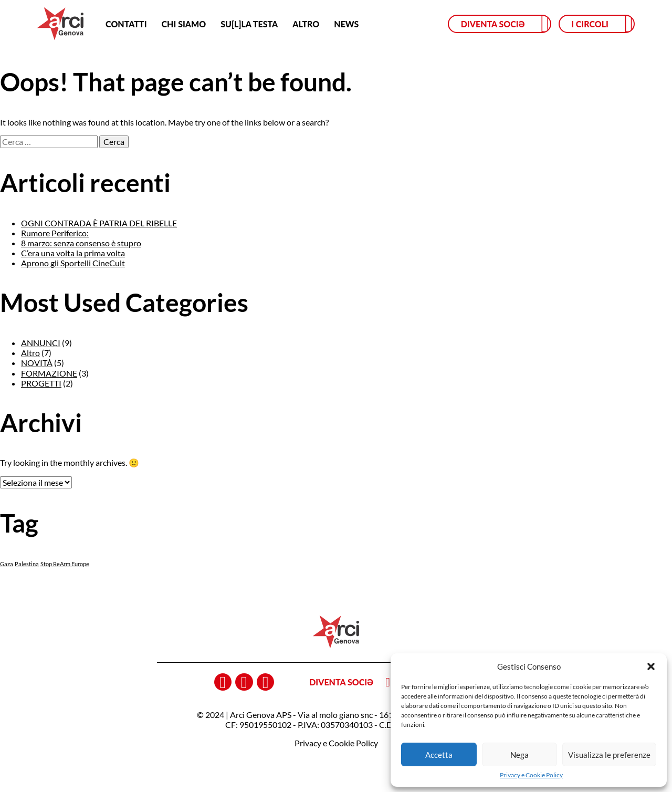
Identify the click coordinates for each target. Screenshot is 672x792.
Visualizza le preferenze (609, 755)
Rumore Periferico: (55, 233)
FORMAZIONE (49, 373)
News (346, 24)
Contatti (126, 24)
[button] (651, 666)
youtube (266, 682)
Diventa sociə (493, 24)
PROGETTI (41, 383)
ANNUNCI (41, 343)
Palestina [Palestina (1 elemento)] (27, 564)
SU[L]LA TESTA (249, 24)
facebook (223, 682)
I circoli (590, 24)
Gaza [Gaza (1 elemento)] (7, 564)
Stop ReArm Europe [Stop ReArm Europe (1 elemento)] (65, 564)
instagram (244, 682)
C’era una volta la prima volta (73, 253)
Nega (519, 755)
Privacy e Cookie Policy (531, 775)
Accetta (439, 755)
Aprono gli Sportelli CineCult (73, 263)
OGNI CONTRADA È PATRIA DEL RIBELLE (99, 223)
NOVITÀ (37, 363)
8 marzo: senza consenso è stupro (81, 243)
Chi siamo (184, 24)
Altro (306, 24)
